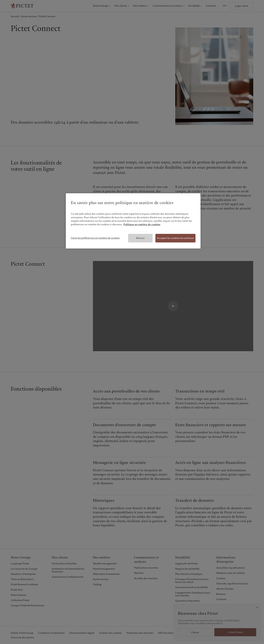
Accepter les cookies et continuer (175, 238)
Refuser (140, 238)
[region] (133, 221)
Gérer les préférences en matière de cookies (95, 238)
